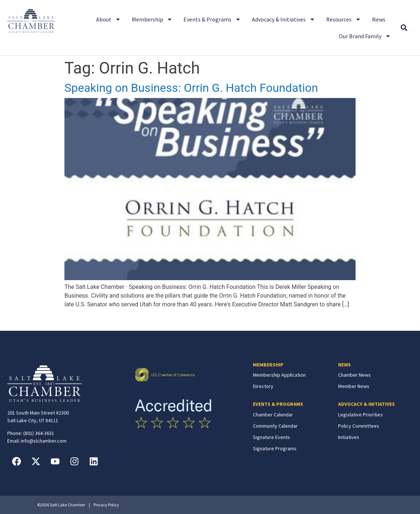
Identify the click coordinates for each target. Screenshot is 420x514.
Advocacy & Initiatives (284, 19)
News (379, 19)
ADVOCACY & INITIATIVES (366, 404)
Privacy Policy (106, 505)
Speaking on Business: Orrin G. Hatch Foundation (191, 88)
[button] (404, 28)
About (108, 19)
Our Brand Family (365, 36)
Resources (344, 19)
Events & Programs (212, 19)
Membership (152, 19)
